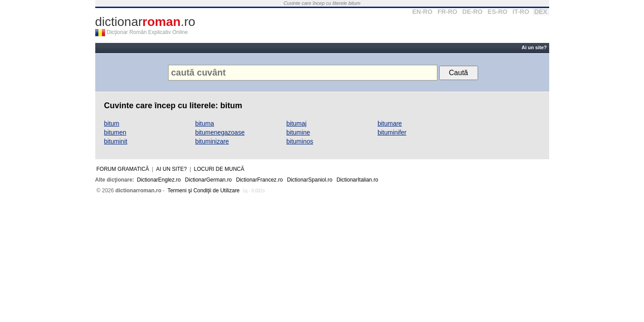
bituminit (116, 141)
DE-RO (472, 12)
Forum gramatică (123, 169)
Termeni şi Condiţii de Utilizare (203, 191)
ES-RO (497, 12)
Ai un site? (534, 47)
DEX (541, 12)
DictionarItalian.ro (357, 180)
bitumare (390, 123)
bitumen (115, 132)
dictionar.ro (145, 22)
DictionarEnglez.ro (159, 180)
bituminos (300, 141)
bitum (112, 123)
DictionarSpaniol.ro (310, 180)
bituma (204, 123)
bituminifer (392, 132)
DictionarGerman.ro (209, 180)
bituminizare (212, 141)
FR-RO (447, 12)
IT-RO (521, 12)
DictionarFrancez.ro (260, 180)
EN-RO (422, 12)
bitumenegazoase (220, 132)
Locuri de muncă (219, 169)
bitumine (298, 132)
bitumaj (296, 123)
